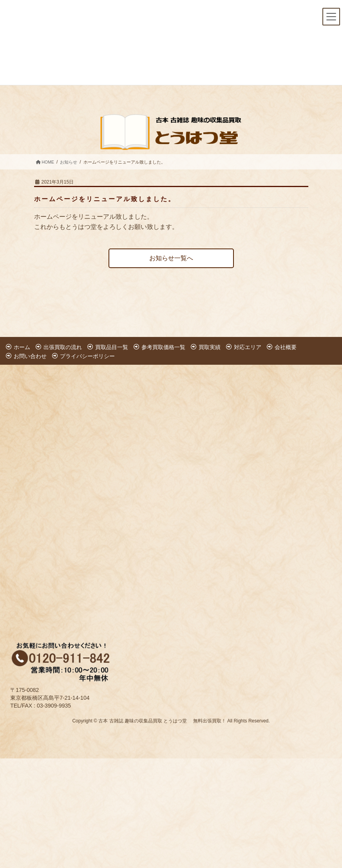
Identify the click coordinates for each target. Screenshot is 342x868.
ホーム (22, 347)
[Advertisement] (77, 493)
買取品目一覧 (112, 347)
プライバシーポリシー (87, 356)
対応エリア (248, 347)
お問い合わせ (30, 356)
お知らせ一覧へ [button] (171, 258)
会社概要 (286, 347)
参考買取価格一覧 (163, 347)
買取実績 (210, 347)
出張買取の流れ (63, 347)
